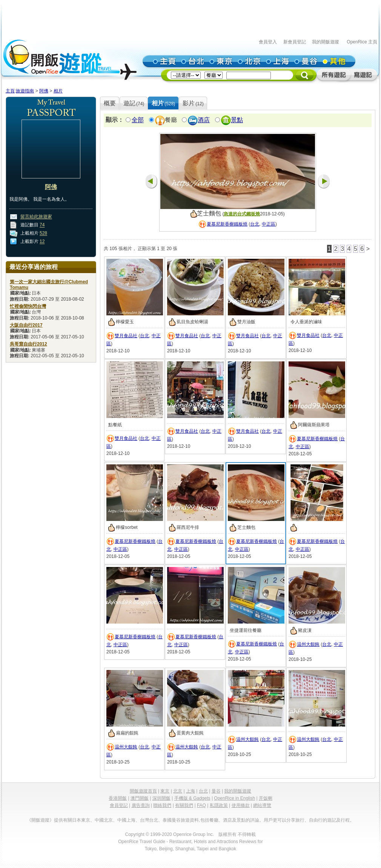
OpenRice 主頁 (362, 42)
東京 (165, 791)
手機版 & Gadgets (192, 798)
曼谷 (216, 791)
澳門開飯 (140, 798)
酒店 (204, 120)
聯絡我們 (162, 805)
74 (42, 225)
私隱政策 (219, 805)
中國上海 (126, 820)
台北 (255, 224)
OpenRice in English (234, 798)
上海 (190, 791)
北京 (178, 791)
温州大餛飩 (308, 644)
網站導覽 (262, 805)
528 (43, 234)
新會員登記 (295, 42)
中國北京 (104, 820)
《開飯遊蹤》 (40, 820)
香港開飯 (118, 798)
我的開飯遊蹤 (326, 42)
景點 (237, 120)
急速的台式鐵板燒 (242, 214)
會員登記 (119, 805)
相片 (58, 91)
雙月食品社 (126, 336)
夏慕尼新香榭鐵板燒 (227, 224)
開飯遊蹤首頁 (143, 791)
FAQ (201, 805)
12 (42, 242)
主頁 (10, 91)
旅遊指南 (25, 91)
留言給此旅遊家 (36, 217)
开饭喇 (266, 798)
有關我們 (184, 805)
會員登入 (268, 42)
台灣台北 (149, 820)
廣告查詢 (141, 805)
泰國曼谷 (172, 820)
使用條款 (241, 805)
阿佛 (44, 91)
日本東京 (81, 820)
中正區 (269, 224)
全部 (138, 120)
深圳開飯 (161, 798)
